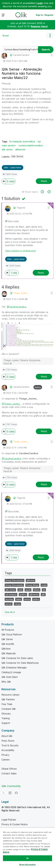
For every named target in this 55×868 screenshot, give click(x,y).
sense (27, 599)
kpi (39, 141)
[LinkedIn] (10, 793)
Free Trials (7, 704)
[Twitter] (4, 793)
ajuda (28, 590)
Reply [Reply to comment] (41, 273)
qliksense (20, 149)
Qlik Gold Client (10, 677)
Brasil (6, 36)
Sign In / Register (45, 15)
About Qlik (7, 736)
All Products (8, 630)
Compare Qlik (9, 709)
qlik (43, 595)
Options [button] (50, 36)
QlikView (6, 649)
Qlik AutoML (8, 644)
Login (40, 3)
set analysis (11, 595)
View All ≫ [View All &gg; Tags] (10, 612)
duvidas (9, 599)
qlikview (31, 580)
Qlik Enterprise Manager (14, 668)
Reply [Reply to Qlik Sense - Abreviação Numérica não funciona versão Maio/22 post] (44, 181)
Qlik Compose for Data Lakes (17, 658)
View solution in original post (20, 251)
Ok (27, 858)
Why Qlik (6, 682)
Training (6, 718)
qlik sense (7, 149)
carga (17, 604)
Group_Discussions (15, 580)
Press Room (8, 741)
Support (6, 723)
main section (9, 145)
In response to (20, 399)
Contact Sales (9, 773)
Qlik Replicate (9, 653)
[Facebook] (16, 793)
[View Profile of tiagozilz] (21, 208)
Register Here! (39, 26)
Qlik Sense (17, 156)
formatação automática (22, 141)
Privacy (5, 755)
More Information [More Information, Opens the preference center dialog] (27, 864)
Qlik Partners (8, 699)
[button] (52, 55)
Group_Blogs (32, 585)
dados (36, 599)
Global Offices (9, 769)
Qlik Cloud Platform (12, 634)
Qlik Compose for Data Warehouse (20, 663)
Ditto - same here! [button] (13, 168)
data (20, 590)
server (9, 604)
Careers (6, 760)
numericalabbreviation (31, 145)
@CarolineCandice (16, 307)
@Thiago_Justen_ (11, 404)
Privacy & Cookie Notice (15, 824)
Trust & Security (10, 745)
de (44, 590)
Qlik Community (11, 786)
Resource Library (10, 695)
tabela (37, 590)
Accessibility (8, 750)
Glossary (6, 714)
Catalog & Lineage (11, 672)
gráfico (23, 595)
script (44, 585)
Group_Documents (14, 585)
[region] (27, 848)
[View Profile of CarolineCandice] (21, 55)
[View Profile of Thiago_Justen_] (21, 293)
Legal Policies (9, 820)
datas (19, 599)
